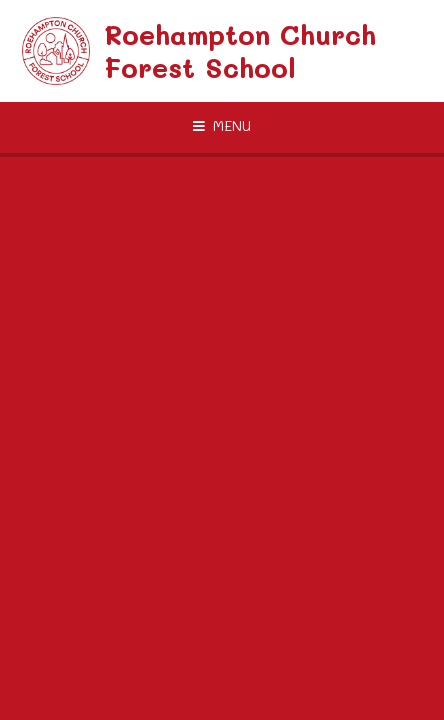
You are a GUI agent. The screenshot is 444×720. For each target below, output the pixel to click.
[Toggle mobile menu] (222, 126)
